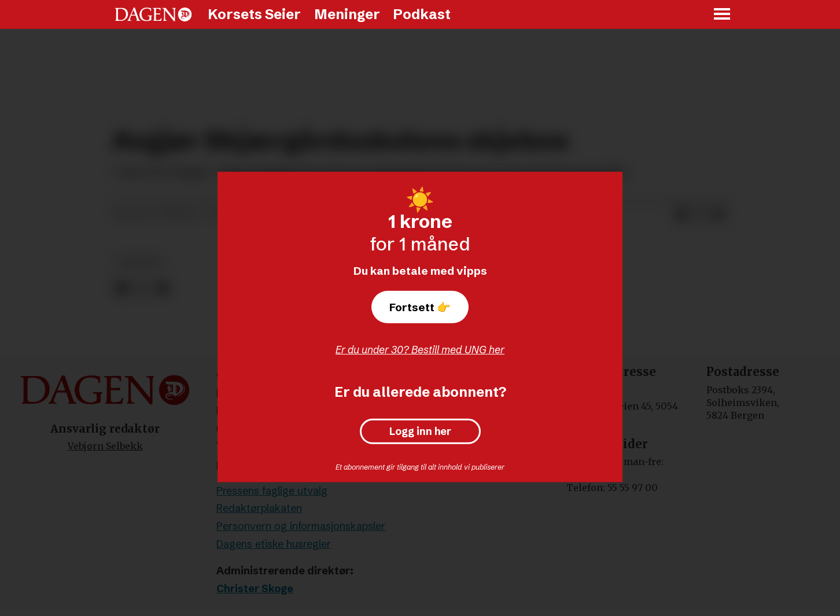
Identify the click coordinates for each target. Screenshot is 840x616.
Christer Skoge (255, 589)
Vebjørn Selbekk (105, 446)
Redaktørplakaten (259, 508)
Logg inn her (420, 431)
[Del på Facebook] (681, 214)
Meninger (347, 14)
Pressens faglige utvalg (272, 491)
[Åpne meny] (723, 15)
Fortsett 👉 (420, 307)
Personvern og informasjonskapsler (301, 526)
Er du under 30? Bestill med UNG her (420, 350)
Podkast (422, 14)
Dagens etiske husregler (274, 544)
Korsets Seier (254, 14)
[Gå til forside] (153, 14)
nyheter (139, 262)
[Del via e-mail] (719, 214)
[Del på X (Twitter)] (700, 214)
